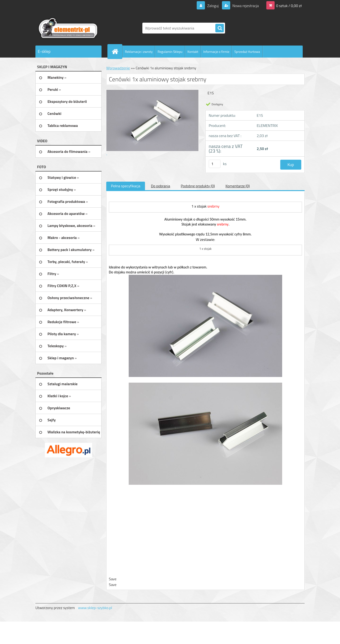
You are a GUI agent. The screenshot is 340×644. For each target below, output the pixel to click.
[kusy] (215, 164)
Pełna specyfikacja (126, 186)
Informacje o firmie (216, 52)
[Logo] (68, 28)
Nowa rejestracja (245, 6)
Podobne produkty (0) (198, 186)
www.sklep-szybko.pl (95, 608)
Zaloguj (213, 6)
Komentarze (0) (238, 186)
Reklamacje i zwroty (139, 52)
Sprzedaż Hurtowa (247, 52)
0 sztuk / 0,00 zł (289, 6)
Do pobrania (160, 186)
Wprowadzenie (118, 68)
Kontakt (193, 52)
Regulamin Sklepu (170, 52)
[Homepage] (117, 51)
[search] (220, 28)
